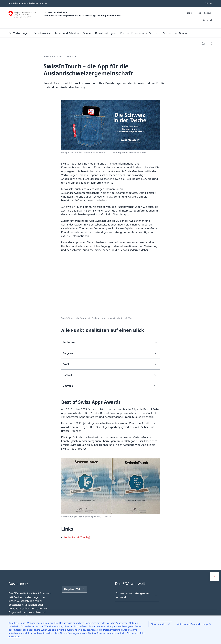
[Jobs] (199, 13)
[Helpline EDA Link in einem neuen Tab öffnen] (74, 589)
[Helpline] (190, 13)
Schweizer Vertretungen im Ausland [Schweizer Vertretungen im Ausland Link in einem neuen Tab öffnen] (137, 595)
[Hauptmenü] (108, 33)
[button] (19, 33)
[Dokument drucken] (203, 43)
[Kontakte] (208, 13)
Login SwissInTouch (76, 537)
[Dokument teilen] (211, 43)
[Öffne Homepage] (65, 18)
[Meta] (199, 13)
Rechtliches (15, 637)
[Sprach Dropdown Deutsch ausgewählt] (207, 3)
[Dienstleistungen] (105, 33)
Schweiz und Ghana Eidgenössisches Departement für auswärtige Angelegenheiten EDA (83, 14)
